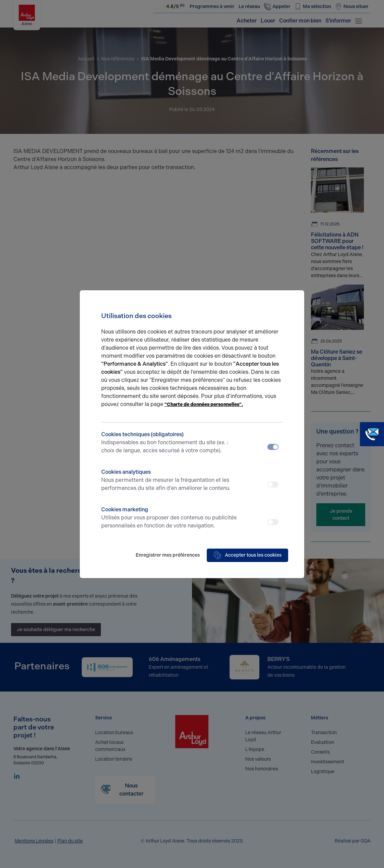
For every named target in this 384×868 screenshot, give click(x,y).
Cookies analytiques (169, 480)
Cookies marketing (169, 518)
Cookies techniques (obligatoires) (169, 443)
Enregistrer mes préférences (168, 555)
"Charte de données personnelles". (204, 404)
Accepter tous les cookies (247, 555)
